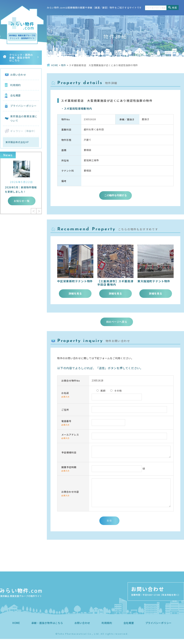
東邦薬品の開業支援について (24, 118)
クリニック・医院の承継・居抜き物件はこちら (21, 57)
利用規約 (15, 85)
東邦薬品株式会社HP (17, 142)
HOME (16, 628)
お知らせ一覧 (22, 201)
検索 (174, 8)
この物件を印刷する (116, 195)
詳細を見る (75, 293)
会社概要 (15, 95)
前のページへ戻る (117, 322)
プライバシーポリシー (23, 106)
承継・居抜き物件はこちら (47, 628)
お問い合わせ (18, 75)
